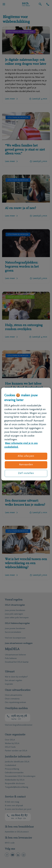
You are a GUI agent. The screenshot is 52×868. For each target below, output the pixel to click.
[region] (26, 434)
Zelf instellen (26, 473)
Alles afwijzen (26, 456)
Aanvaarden (26, 465)
